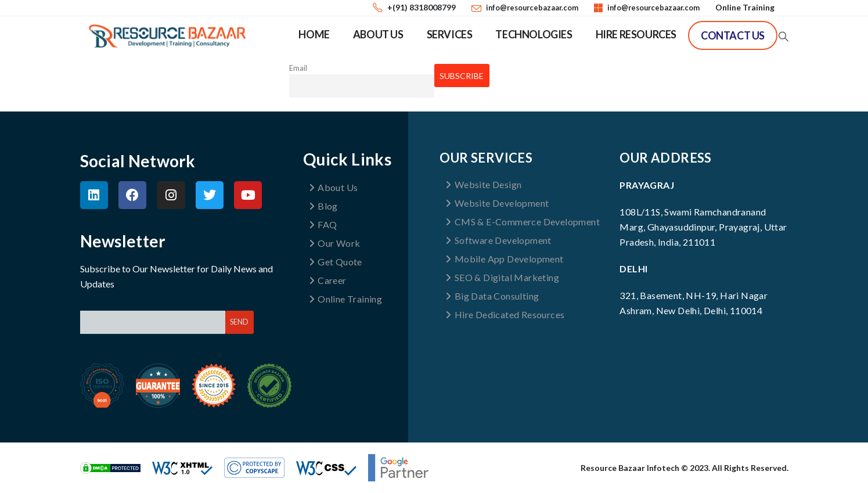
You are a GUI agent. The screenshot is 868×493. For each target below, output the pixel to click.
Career (328, 280)
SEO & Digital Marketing (502, 277)
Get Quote (336, 262)
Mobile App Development (504, 259)
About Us (378, 34)
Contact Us (733, 35)
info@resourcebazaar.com (532, 8)
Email (298, 68)
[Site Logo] (167, 36)
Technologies (534, 34)
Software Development (498, 240)
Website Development (497, 203)
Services (450, 34)
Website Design (483, 184)
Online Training (745, 7)
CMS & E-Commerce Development (523, 222)
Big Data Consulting (492, 296)
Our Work (335, 243)
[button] (783, 37)
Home (314, 34)
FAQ (323, 224)
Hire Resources (636, 34)
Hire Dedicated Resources (505, 314)
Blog (323, 206)
